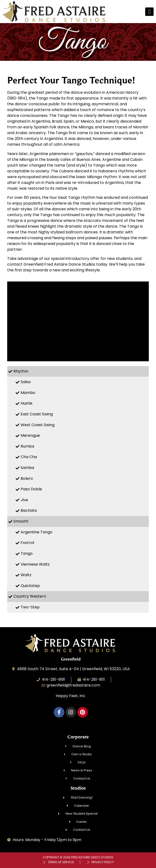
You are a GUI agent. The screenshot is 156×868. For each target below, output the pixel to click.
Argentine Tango (36, 532)
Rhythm (21, 371)
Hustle (27, 403)
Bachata (29, 510)
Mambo (28, 393)
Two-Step (30, 607)
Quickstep (30, 586)
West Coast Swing (38, 425)
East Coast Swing (37, 414)
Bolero (27, 478)
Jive (24, 500)
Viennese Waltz (35, 564)
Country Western (30, 596)
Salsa (26, 382)
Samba (27, 468)
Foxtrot (28, 543)
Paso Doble (31, 489)
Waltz (26, 575)
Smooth (21, 521)
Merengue (30, 435)
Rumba (27, 446)
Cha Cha (29, 457)
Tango (27, 553)
